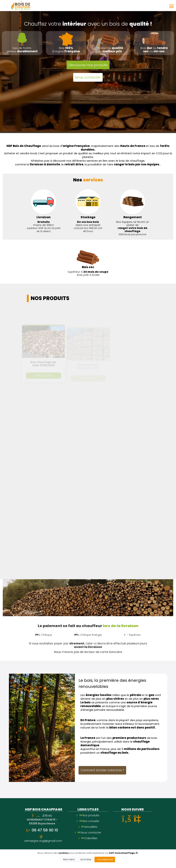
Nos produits (88, 815)
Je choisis (86, 859)
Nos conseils (88, 821)
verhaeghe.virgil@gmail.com (43, 841)
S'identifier (88, 838)
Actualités (88, 827)
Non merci (69, 859)
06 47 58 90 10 (45, 830)
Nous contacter (88, 833)
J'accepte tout (105, 859)
